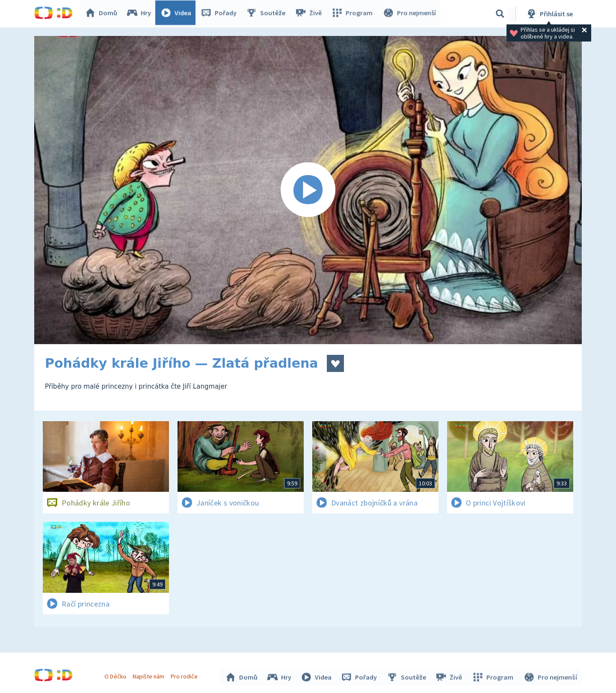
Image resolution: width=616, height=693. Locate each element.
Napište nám (149, 675)
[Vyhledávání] (500, 14)
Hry (141, 14)
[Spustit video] (308, 190)
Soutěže (268, 14)
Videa (178, 14)
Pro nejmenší (410, 14)
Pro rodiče (185, 675)
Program (353, 14)
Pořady (221, 14)
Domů (103, 14)
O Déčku (116, 675)
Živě (310, 14)
